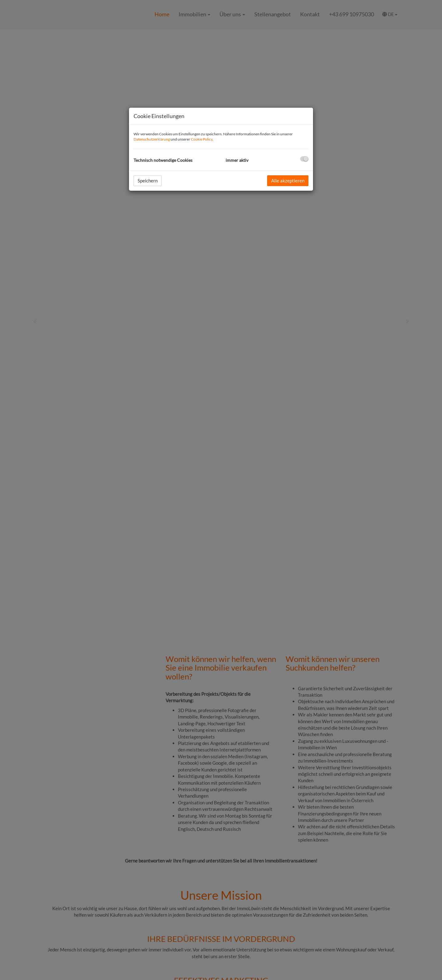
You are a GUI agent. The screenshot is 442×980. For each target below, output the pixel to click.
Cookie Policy (202, 139)
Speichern (148, 181)
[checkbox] (304, 159)
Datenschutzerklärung (152, 139)
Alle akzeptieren (288, 181)
